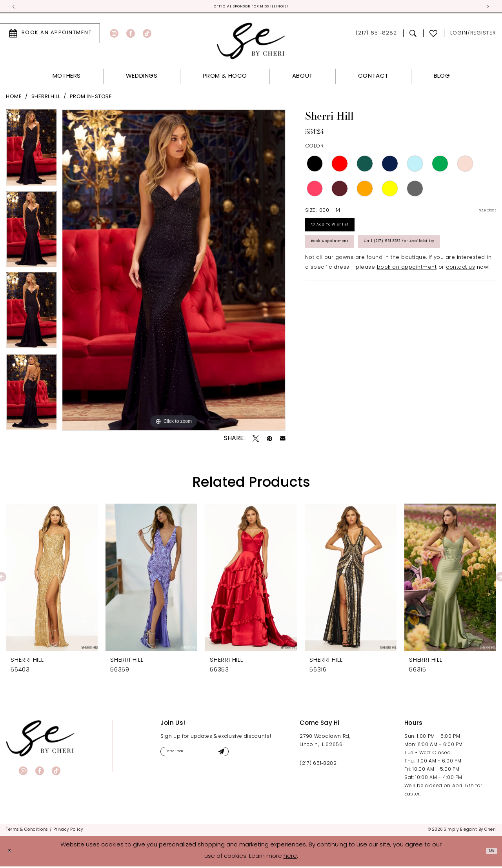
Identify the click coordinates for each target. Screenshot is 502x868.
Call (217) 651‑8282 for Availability (366, 282)
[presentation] (52, 579)
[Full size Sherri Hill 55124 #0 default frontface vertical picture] (174, 272)
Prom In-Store (91, 98)
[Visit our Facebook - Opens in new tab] (131, 35)
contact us (460, 311)
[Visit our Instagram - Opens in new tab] (114, 35)
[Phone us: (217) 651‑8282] (376, 35)
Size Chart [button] (482, 213)
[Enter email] (212, 755)
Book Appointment (342, 257)
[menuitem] (126, 35)
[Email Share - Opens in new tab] (283, 440)
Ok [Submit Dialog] (489, 853)
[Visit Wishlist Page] (434, 35)
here (290, 858)
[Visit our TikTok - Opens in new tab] (147, 35)
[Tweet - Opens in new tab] (256, 440)
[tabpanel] (31, 152)
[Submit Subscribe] (253, 755)
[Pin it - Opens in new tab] (269, 440)
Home (14, 98)
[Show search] (413, 35)
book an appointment (407, 311)
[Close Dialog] (12, 853)
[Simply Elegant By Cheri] (251, 43)
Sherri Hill (46, 98)
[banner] (40, 740)
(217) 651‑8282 (318, 765)
